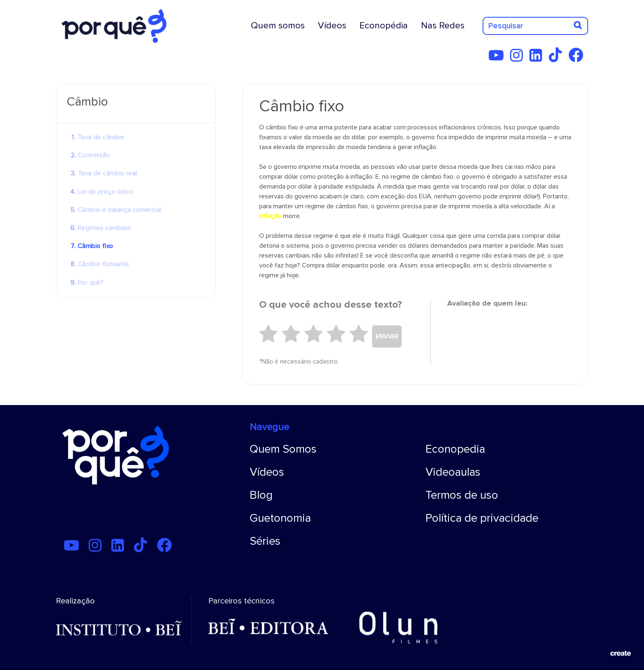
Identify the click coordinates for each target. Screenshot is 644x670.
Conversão (94, 155)
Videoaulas (453, 472)
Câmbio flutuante (103, 264)
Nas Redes (443, 25)
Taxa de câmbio (101, 137)
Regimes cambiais (104, 228)
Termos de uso (462, 495)
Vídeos (332, 25)
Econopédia (384, 25)
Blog (261, 495)
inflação (270, 216)
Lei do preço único (105, 192)
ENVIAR (387, 336)
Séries (265, 541)
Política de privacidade (482, 518)
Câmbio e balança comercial (119, 210)
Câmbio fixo (95, 246)
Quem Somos (283, 449)
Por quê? (91, 283)
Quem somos (278, 25)
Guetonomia (280, 518)
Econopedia (455, 449)
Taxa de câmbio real (107, 173)
